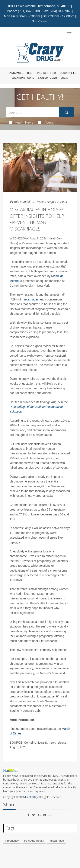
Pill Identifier (47, 73)
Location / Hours (23, 78)
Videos (46, 122)
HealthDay (31, 797)
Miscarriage (57, 841)
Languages (16, 73)
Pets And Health (34, 841)
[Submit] (66, 112)
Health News (21, 122)
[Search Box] (33, 112)
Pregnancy (12, 841)
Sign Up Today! (47, 78)
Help (30, 73)
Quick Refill (68, 73)
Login (64, 78)
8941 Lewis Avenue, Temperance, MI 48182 (39, 6)
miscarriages (30, 299)
